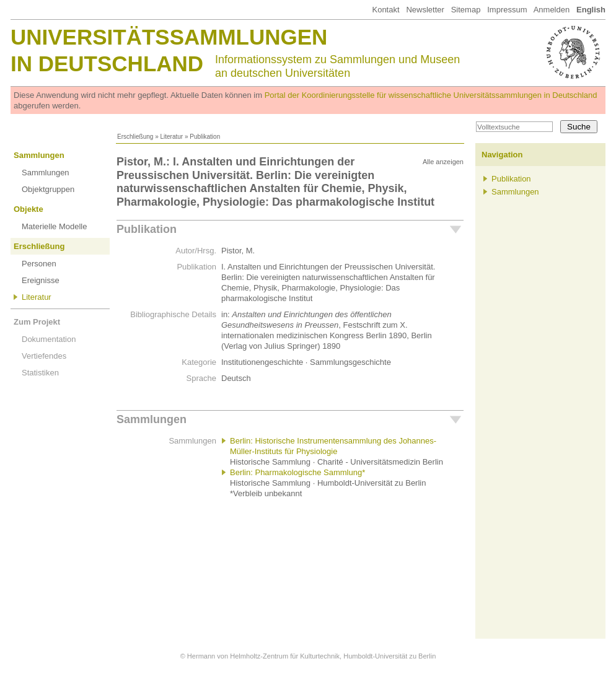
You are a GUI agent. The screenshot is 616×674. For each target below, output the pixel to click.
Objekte (29, 209)
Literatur (171, 137)
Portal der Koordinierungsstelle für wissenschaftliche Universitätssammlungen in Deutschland (431, 95)
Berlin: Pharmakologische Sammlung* (297, 472)
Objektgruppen (48, 189)
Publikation (147, 229)
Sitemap (466, 10)
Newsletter (425, 10)
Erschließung (135, 137)
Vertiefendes (44, 356)
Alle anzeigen (443, 162)
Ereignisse (41, 280)
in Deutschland (107, 63)
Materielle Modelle (55, 226)
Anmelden (552, 10)
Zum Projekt (37, 322)
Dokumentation (49, 339)
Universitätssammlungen (169, 37)
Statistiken (40, 373)
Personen (39, 264)
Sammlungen (39, 155)
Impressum (507, 10)
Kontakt (385, 10)
